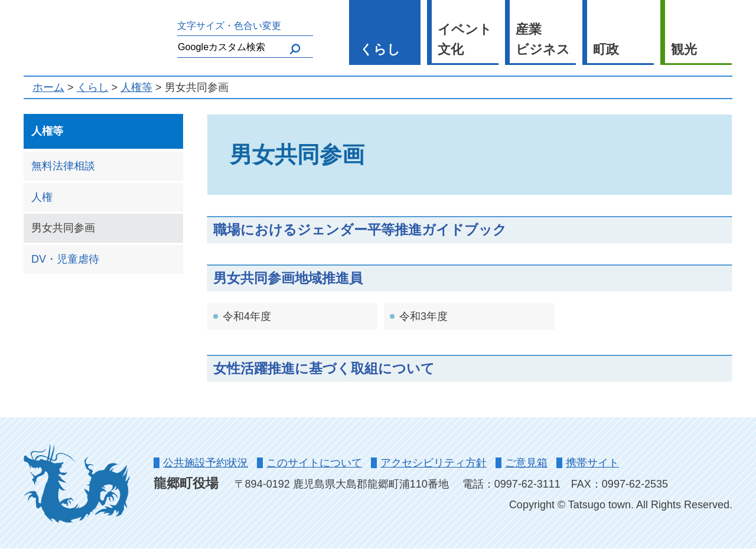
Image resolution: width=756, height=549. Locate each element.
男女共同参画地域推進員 (288, 278)
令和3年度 (423, 316)
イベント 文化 (465, 40)
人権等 (136, 87)
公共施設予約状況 (206, 463)
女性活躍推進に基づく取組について (324, 368)
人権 (42, 197)
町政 (606, 49)
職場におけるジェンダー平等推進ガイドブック (360, 230)
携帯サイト (592, 463)
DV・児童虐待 (65, 259)
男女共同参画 (63, 228)
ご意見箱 (526, 463)
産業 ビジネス (543, 40)
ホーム (48, 87)
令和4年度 (247, 316)
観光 (684, 49)
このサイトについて (314, 463)
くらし (380, 49)
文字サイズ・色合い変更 (229, 25)
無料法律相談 (63, 166)
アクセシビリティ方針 (434, 463)
